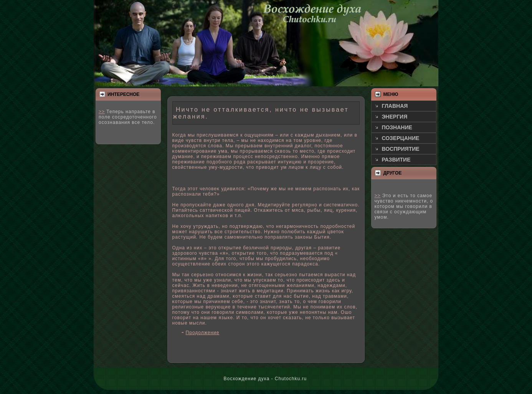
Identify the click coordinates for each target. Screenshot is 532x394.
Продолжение (203, 333)
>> (102, 112)
